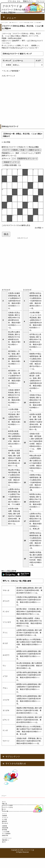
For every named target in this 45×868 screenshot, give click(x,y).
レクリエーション (7, 838)
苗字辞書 (4, 830)
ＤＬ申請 (4, 819)
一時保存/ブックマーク (11, 162)
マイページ (40, 1)
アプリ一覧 (5, 811)
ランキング (5, 818)
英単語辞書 (5, 828)
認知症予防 (5, 835)
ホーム (4, 802)
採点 (6, 234)
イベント (4, 814)
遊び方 (4, 842)
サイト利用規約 (6, 834)
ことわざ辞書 (6, 832)
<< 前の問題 (6, 142)
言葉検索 (4, 816)
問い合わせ (5, 823)
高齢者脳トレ (6, 840)
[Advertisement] (22, 99)
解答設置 (4, 821)
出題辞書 (4, 826)
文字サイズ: (6, 159)
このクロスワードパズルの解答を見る (16, 225)
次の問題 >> (39, 228)
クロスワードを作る (7, 807)
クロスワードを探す (7, 805)
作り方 (4, 809)
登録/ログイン (28, 1)
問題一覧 (4, 804)
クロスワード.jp (12, 6)
